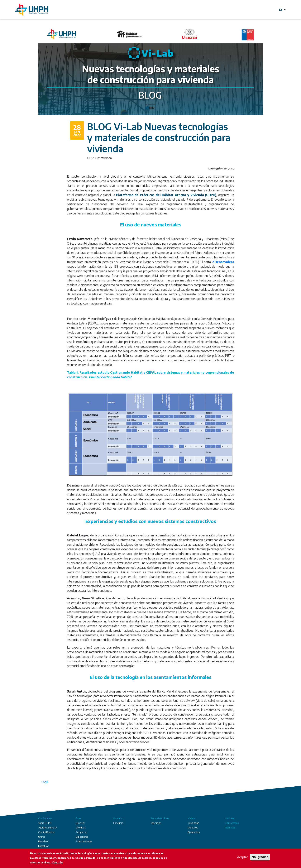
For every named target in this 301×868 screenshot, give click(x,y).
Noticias (230, 818)
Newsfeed (43, 841)
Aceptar (242, 857)
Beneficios (156, 823)
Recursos (230, 828)
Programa (81, 832)
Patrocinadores (84, 841)
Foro (78, 818)
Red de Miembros (160, 818)
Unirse (42, 837)
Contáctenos (232, 823)
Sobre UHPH (45, 823)
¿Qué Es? (80, 823)
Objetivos (81, 828)
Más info (57, 862)
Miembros (44, 846)
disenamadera (223, 262)
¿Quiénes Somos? (47, 828)
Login (45, 782)
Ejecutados (194, 832)
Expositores (82, 837)
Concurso (118, 818)
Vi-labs (192, 818)
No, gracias (260, 857)
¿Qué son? (193, 823)
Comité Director (46, 832)
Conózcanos (45, 818)
